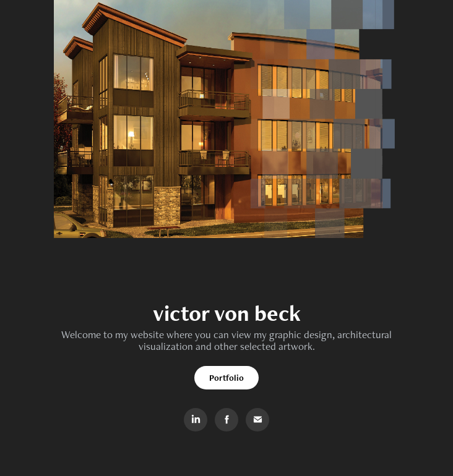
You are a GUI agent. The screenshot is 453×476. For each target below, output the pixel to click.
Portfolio (226, 378)
